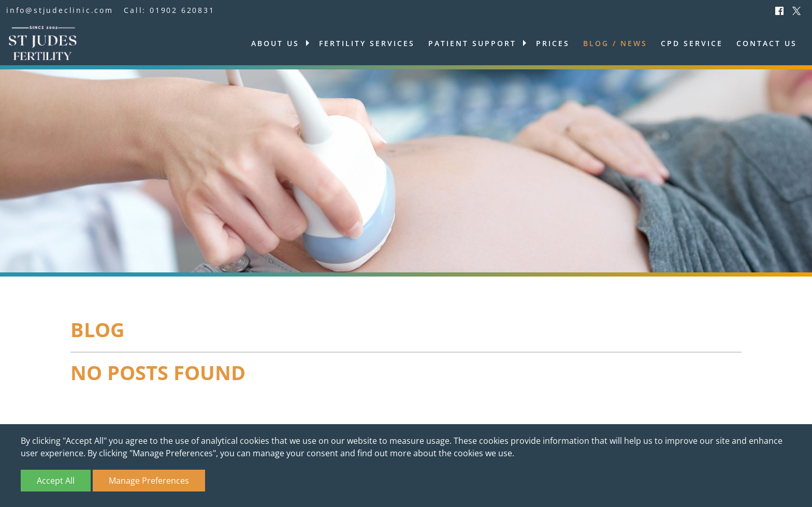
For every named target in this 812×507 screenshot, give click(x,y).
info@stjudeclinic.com (60, 10)
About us (275, 43)
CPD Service (692, 43)
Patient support (472, 43)
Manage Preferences (149, 481)
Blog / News (615, 43)
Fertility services (367, 43)
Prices (553, 43)
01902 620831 (182, 10)
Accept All (56, 481)
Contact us (767, 43)
